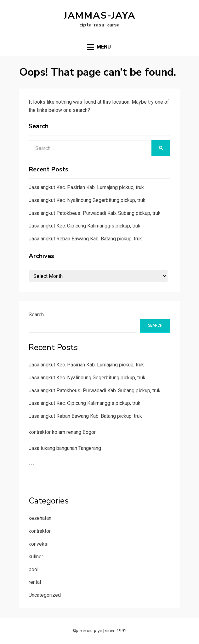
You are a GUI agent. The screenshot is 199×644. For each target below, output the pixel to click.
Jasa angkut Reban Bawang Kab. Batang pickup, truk (85, 239)
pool (34, 569)
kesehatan (40, 518)
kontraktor (40, 531)
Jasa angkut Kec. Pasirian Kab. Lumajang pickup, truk (86, 187)
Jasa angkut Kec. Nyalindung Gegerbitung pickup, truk (87, 200)
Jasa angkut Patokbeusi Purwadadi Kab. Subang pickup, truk (95, 213)
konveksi (39, 544)
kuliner (36, 557)
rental (35, 582)
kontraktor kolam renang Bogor (62, 432)
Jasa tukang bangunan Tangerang (65, 448)
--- (31, 464)
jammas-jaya (100, 16)
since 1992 (116, 631)
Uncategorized (45, 595)
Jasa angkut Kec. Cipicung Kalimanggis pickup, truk (85, 226)
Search (36, 315)
